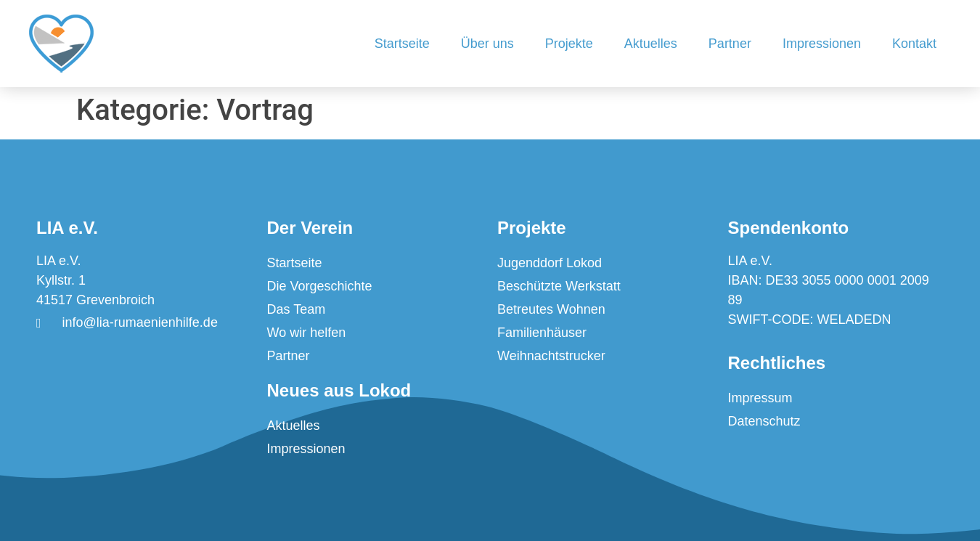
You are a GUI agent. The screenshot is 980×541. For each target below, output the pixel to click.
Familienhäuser (542, 333)
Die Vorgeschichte (320, 286)
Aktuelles (651, 44)
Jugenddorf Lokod (550, 263)
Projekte (569, 44)
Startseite (402, 44)
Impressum (760, 398)
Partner (730, 44)
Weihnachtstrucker (551, 356)
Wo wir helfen (307, 333)
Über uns (487, 44)
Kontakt (914, 44)
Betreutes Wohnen (551, 309)
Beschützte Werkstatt (559, 286)
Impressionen (822, 44)
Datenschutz (764, 421)
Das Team (297, 309)
